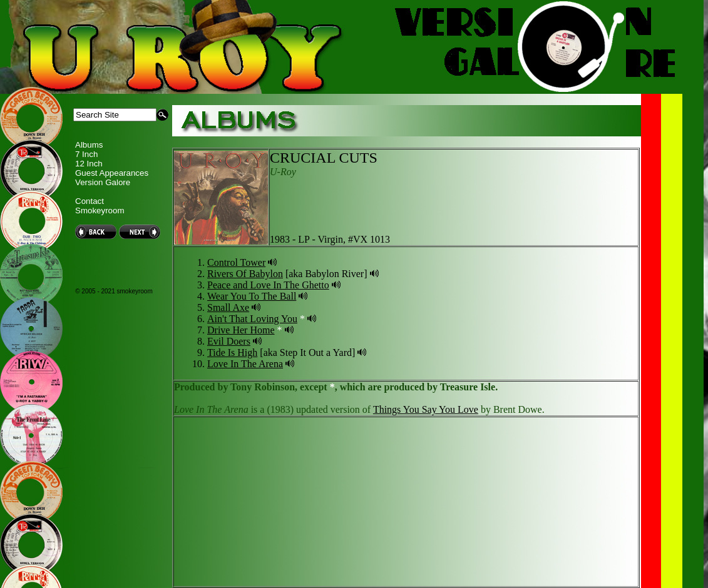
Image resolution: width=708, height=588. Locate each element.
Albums (89, 145)
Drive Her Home (241, 330)
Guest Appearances (112, 173)
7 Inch (86, 154)
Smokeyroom (100, 210)
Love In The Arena (245, 364)
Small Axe (228, 307)
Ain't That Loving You (252, 319)
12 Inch (89, 164)
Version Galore (103, 182)
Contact (90, 201)
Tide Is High (232, 352)
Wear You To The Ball (252, 296)
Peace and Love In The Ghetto (268, 285)
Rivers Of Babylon (245, 274)
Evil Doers (229, 341)
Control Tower (236, 262)
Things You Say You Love (426, 409)
